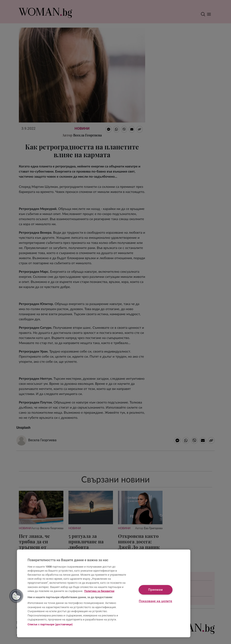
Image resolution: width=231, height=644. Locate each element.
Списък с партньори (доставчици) (50, 624)
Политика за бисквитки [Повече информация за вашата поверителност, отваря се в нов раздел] (99, 591)
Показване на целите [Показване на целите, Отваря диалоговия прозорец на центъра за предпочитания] (155, 601)
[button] (16, 596)
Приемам (156, 590)
